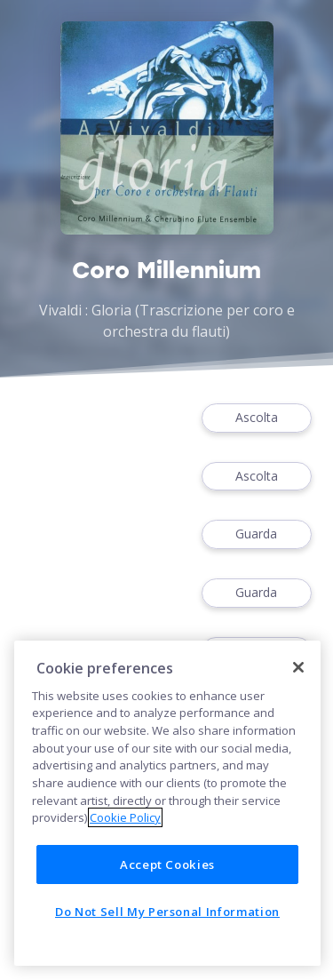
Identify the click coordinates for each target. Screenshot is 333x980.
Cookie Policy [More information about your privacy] (125, 817)
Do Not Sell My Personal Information (167, 912)
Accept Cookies (167, 864)
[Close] (298, 667)
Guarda (257, 534)
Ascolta (257, 418)
